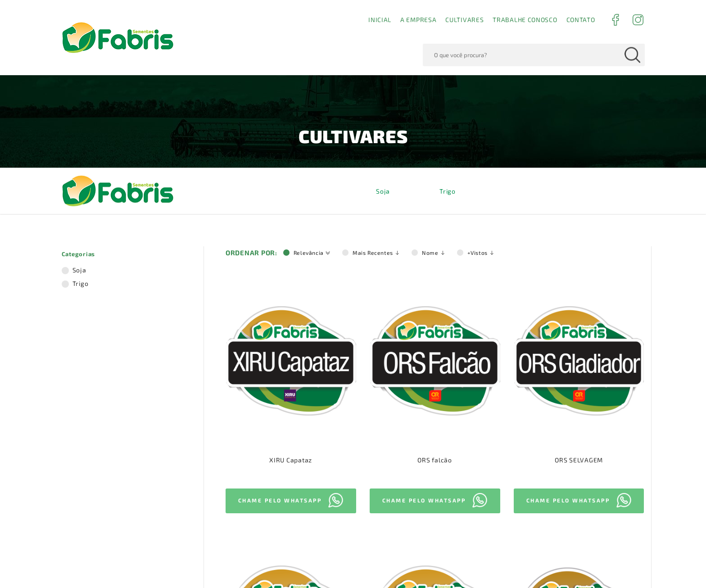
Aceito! (585, 561)
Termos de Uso (420, 566)
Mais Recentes (376, 15)
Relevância (312, 15)
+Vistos (481, 15)
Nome (434, 15)
